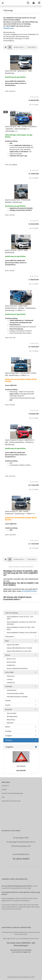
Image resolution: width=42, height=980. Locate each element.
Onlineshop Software (14, 977)
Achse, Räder (9, 672)
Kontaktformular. (9, 28)
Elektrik (8, 727)
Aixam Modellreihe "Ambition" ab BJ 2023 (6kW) (22, 633)
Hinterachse (11, 676)
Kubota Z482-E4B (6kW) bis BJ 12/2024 (19, 648)
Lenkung (10, 679)
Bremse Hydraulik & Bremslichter (17, 668)
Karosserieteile (12, 713)
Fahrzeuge (8, 740)
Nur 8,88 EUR (21, 771)
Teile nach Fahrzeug (11, 613)
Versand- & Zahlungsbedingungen (12, 793)
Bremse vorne (11, 659)
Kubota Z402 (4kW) (13, 645)
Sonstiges (8, 731)
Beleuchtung (11, 720)
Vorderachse (11, 683)
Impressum (5, 786)
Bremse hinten (11, 662)
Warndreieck (21, 766)
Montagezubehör (12, 716)
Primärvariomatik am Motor (15, 693)
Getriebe (8, 701)
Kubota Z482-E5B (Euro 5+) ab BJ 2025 (19, 651)
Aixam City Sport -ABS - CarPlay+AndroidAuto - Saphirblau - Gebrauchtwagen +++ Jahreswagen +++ (21, 129)
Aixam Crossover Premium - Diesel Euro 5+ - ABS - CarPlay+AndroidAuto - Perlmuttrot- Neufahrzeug (20, 442)
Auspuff (8, 705)
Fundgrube (9, 736)
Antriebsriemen (12, 690)
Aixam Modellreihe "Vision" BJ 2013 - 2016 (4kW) (20, 618)
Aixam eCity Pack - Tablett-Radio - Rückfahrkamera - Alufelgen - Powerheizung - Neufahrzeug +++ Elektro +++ (21, 308)
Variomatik (9, 686)
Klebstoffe (10, 723)
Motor (7, 641)
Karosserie (9, 709)
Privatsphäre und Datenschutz (11, 801)
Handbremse (11, 665)
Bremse (8, 655)
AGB (3, 797)
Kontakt (4, 789)
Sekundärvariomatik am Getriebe (17, 697)
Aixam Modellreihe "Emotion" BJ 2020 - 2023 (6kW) (21, 628)
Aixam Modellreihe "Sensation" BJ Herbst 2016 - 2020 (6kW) (22, 623)
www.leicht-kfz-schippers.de (21, 952)
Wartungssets (10, 637)
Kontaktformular (29, 591)
